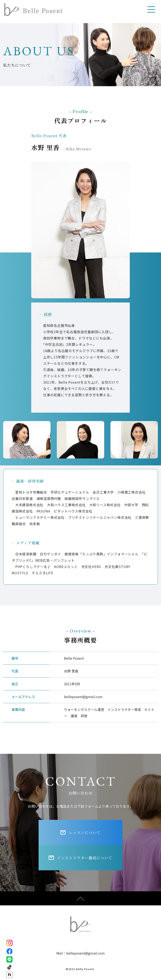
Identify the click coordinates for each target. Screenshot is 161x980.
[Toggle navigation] (152, 9)
